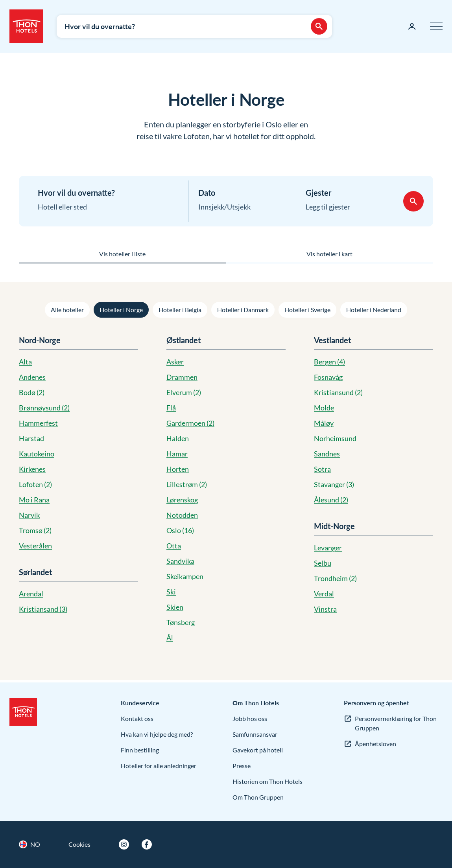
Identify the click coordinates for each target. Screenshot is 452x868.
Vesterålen (35, 546)
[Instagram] (124, 844)
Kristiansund (338, 392)
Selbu (323, 563)
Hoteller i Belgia (180, 310)
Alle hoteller (67, 310)
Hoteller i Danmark (243, 310)
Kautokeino (37, 454)
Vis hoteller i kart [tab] (329, 254)
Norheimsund (335, 438)
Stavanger (334, 484)
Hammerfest (38, 423)
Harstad (31, 438)
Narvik (29, 515)
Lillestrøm (187, 484)
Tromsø (35, 530)
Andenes (32, 377)
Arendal (31, 594)
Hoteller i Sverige (307, 310)
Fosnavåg (328, 377)
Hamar (177, 454)
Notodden (182, 515)
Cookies (79, 844)
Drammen (182, 377)
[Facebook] (147, 844)
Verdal (324, 594)
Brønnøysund (44, 408)
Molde (324, 408)
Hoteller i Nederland (374, 310)
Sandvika (180, 561)
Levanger (328, 548)
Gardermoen (190, 423)
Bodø (32, 392)
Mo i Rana (34, 500)
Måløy (324, 423)
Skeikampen (185, 576)
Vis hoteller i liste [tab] (122, 254)
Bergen (329, 362)
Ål (170, 638)
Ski (171, 592)
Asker (175, 362)
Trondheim (335, 578)
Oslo (180, 530)
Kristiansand (43, 609)
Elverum (184, 392)
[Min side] (412, 26)
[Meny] (436, 26)
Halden (178, 438)
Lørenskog (182, 500)
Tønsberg (181, 622)
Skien (175, 607)
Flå (171, 408)
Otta (174, 546)
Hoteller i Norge (121, 310)
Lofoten (35, 484)
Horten (178, 469)
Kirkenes (32, 469)
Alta (25, 362)
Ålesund (331, 500)
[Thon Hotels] (26, 26)
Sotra (322, 469)
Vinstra (325, 609)
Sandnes (327, 454)
